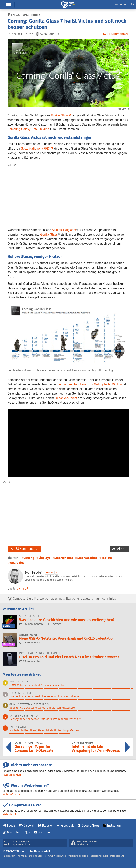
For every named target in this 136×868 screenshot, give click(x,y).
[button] (133, 5)
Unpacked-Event (66, 398)
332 (32, 624)
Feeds (11, 825)
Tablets (107, 558)
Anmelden (121, 4)
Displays (44, 558)
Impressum (9, 856)
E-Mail (49, 573)
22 (31, 643)
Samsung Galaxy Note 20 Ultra (28, 129)
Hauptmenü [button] (9, 5)
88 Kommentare (24, 549)
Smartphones (31, 15)
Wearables (17, 563)
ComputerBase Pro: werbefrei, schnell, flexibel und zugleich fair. (62, 599)
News (16, 15)
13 (31, 661)
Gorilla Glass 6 (61, 115)
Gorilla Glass (49, 234)
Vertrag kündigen (78, 856)
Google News (90, 825)
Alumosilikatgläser (64, 230)
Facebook (67, 825)
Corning (29, 558)
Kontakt (22, 856)
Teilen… (121, 549)
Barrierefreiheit (99, 856)
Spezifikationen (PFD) (36, 149)
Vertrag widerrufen (56, 856)
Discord (29, 825)
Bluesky (47, 825)
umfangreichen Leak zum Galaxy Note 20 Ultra (91, 384)
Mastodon (14, 832)
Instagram (114, 825)
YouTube (44, 832)
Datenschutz (117, 856)
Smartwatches (87, 558)
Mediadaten (36, 856)
